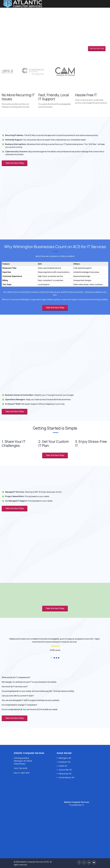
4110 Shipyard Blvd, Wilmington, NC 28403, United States (23, 761)
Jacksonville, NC (65, 770)
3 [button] (56, 658)
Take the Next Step (97, 48)
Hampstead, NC (65, 774)
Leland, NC (63, 766)
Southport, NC (65, 762)
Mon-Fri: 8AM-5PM (22, 773)
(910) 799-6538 (20, 768)
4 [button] (59, 658)
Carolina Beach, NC (67, 777)
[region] (55, 272)
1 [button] (52, 658)
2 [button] (54, 658)
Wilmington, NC (65, 758)
